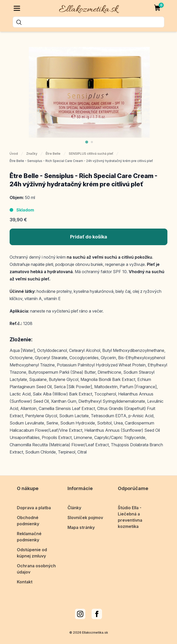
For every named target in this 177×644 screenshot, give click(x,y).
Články (74, 508)
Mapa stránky (81, 527)
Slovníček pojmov (85, 518)
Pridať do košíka (89, 237)
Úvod (14, 154)
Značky (32, 154)
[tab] (87, 142)
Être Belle (53, 154)
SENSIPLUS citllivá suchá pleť (91, 154)
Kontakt (25, 582)
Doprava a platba (34, 508)
